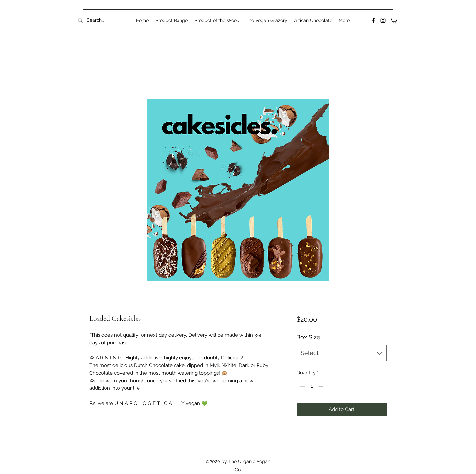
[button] (394, 20)
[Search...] (95, 20)
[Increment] (321, 386)
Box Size (308, 337)
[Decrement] (302, 386)
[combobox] (342, 353)
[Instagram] (383, 20)
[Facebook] (373, 20)
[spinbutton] (312, 386)
